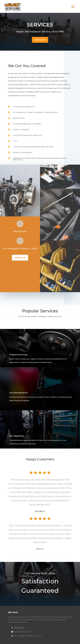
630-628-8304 (20, 232)
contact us (40, 40)
